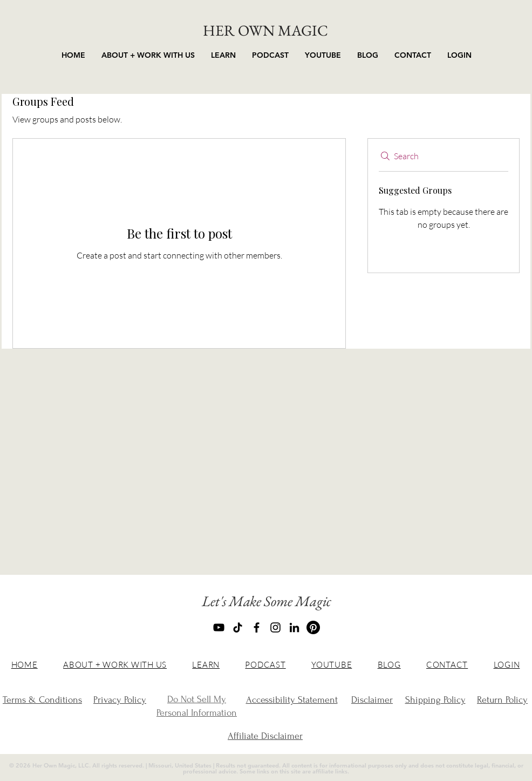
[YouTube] (219, 627)
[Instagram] (275, 627)
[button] (223, 55)
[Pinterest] (313, 627)
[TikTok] (238, 627)
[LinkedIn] (294, 627)
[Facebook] (257, 627)
